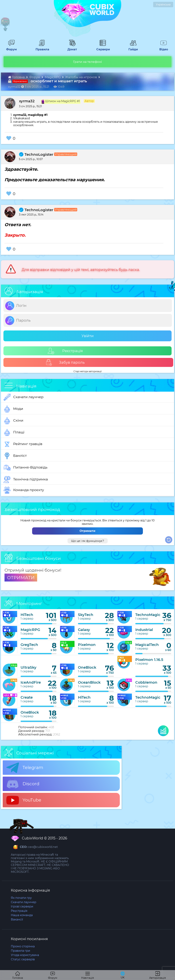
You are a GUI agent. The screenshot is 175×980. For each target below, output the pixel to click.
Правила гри (20, 951)
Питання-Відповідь (26, 468)
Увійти (88, 336)
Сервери (102, 48)
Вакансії (17, 919)
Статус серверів (23, 959)
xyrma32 (27, 101)
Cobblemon (146, 682)
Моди (13, 409)
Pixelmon (87, 645)
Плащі (14, 432)
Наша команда (22, 915)
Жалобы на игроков (81, 77)
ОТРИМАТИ (21, 578)
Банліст (15, 456)
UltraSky (29, 667)
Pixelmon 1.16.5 (149, 660)
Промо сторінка (23, 946)
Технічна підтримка (26, 480)
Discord (23, 784)
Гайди (132, 48)
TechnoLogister (36, 154)
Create (27, 697)
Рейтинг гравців (23, 444)
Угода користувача (25, 955)
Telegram (25, 768)
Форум (10, 48)
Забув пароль (65, 362)
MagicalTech (147, 645)
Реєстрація (65, 351)
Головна (17, 77)
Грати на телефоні (87, 62)
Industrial (144, 630)
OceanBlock (89, 682)
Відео (162, 48)
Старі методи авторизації (87, 371)
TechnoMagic (148, 615)
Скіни (13, 421)
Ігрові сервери (22, 906)
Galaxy (84, 630)
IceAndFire (31, 682)
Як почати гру (21, 898)
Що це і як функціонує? (88, 541)
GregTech (29, 645)
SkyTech (86, 615)
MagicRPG (53, 77)
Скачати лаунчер (24, 397)
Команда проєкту (24, 490)
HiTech (27, 615)
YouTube (24, 800)
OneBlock (87, 667)
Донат (71, 48)
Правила (42, 48)
